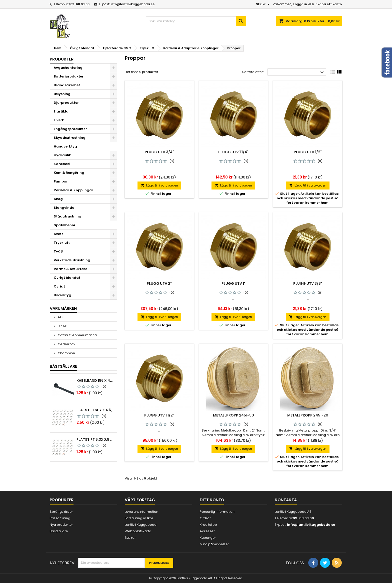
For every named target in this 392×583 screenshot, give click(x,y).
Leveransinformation (141, 512)
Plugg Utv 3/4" (159, 152)
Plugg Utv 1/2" (308, 152)
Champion (66, 353)
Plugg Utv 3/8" (308, 283)
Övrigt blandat (67, 278)
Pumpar (61, 181)
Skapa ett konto (329, 4)
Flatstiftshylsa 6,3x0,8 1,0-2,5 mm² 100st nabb (96, 410)
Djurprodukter (66, 103)
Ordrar (205, 518)
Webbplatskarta (138, 531)
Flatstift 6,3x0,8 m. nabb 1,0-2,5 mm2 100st (96, 439)
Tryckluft (62, 243)
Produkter (62, 59)
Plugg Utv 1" (233, 283)
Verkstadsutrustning (72, 260)
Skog (58, 199)
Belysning (62, 94)
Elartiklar (62, 111)
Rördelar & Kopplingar (73, 190)
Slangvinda (64, 208)
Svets (58, 234)
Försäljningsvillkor (139, 518)
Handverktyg (65, 146)
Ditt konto (212, 500)
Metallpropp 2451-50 (233, 415)
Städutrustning (67, 216)
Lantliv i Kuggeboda (141, 525)
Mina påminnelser (214, 544)
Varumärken (63, 308)
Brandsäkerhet (67, 85)
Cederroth (66, 344)
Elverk (59, 120)
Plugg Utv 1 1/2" (159, 415)
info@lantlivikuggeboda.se (132, 4)
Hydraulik (62, 155)
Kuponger (208, 538)
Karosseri (62, 164)
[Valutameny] (263, 4)
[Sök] (196, 21)
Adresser (207, 531)
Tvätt (59, 251)
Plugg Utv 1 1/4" (233, 152)
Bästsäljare (63, 366)
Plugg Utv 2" (159, 283)
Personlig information (217, 512)
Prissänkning (60, 518)
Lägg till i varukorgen (159, 185)
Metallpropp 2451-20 (308, 415)
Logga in (300, 4)
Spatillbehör (65, 225)
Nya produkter (61, 525)
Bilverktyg (62, 295)
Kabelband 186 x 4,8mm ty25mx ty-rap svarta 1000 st (96, 380)
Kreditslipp (208, 525)
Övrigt (59, 286)
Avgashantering (68, 68)
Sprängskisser (61, 512)
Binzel (62, 326)
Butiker (130, 538)
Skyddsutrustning (70, 138)
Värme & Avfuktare (70, 269)
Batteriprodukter (69, 76)
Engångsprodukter (70, 129)
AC (60, 317)
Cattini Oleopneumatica (77, 335)
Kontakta (286, 500)
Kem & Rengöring (69, 173)
